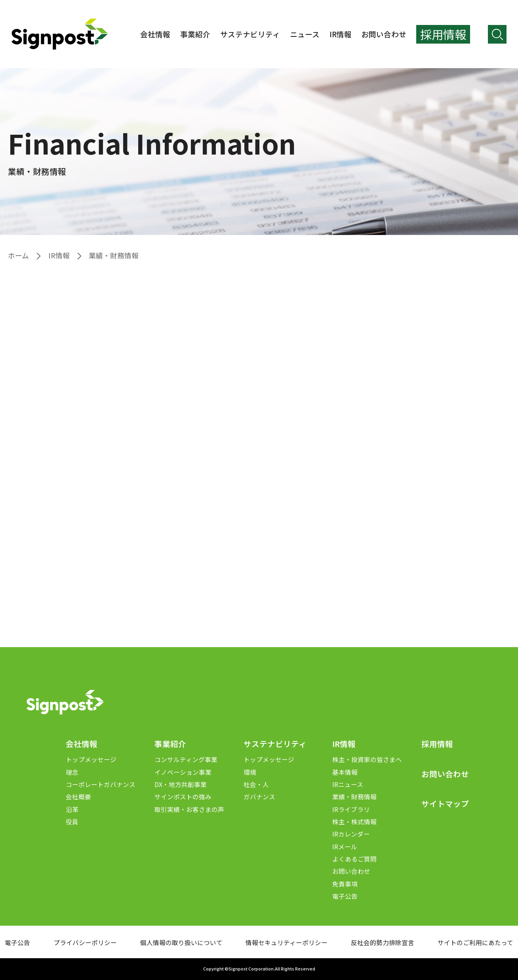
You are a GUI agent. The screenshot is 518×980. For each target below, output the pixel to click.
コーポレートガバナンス (101, 784)
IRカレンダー (351, 834)
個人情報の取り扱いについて (181, 943)
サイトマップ (445, 803)
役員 (72, 822)
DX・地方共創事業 (181, 784)
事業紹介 (195, 34)
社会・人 (256, 784)
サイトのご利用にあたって (475, 943)
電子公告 (345, 896)
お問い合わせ (384, 34)
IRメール (345, 847)
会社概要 (78, 797)
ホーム (18, 255)
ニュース (305, 34)
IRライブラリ (351, 809)
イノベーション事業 (183, 772)
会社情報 (155, 34)
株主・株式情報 (354, 822)
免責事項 (345, 884)
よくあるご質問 (354, 859)
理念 (72, 772)
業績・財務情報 (354, 797)
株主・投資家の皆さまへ (367, 759)
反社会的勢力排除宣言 (383, 943)
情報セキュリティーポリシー (287, 943)
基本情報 (345, 772)
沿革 (72, 809)
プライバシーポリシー (85, 943)
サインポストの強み (183, 797)
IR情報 (341, 34)
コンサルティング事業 (186, 759)
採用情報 (437, 744)
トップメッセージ (91, 759)
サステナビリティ (250, 34)
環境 (250, 772)
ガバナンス (259, 797)
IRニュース (348, 784)
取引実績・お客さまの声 (189, 809)
